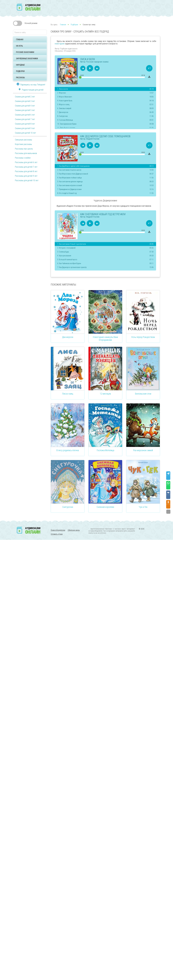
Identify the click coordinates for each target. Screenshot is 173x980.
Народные (20, 65)
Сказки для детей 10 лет (25, 133)
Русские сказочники (25, 52)
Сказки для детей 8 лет (25, 124)
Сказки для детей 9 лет (25, 128)
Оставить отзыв (57, 534)
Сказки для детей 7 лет (25, 119)
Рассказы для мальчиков (26, 153)
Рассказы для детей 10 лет (27, 180)
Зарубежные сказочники (27, 59)
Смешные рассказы (23, 140)
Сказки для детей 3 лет (25, 101)
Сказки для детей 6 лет (25, 115)
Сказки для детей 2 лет (25, 97)
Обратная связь (74, 530)
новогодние (60, 44)
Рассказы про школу (24, 149)
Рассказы (20, 78)
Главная (20, 40)
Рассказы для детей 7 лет (26, 167)
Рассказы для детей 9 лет (26, 176)
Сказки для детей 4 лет (25, 106)
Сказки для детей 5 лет (25, 110)
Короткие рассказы (23, 144)
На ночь (19, 46)
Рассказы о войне (23, 158)
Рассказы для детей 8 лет (26, 171)
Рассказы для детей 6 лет (26, 162)
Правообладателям (58, 530)
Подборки (20, 71)
